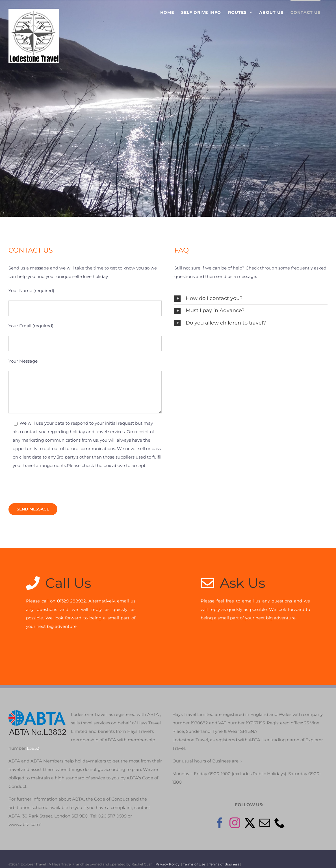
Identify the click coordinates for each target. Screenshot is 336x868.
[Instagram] (235, 813)
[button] (251, 299)
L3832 (33, 738)
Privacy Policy (167, 854)
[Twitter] (250, 813)
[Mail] (265, 813)
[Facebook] (220, 813)
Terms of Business (224, 854)
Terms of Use (194, 854)
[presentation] (51, 486)
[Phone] (280, 813)
